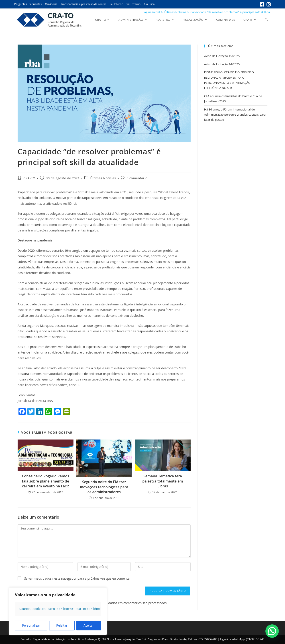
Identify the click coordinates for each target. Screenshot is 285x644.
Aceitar (89, 625)
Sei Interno (116, 4)
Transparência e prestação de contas (83, 4)
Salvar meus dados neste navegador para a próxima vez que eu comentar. (78, 578)
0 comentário (137, 178)
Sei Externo (133, 4)
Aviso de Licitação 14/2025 (222, 64)
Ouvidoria (51, 4)
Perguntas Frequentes (28, 4)
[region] (58, 611)
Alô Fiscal (150, 4)
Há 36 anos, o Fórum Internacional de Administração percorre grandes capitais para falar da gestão (235, 115)
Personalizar (31, 625)
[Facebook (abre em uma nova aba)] (262, 4)
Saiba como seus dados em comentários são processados (125, 603)
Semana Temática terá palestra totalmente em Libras (163, 481)
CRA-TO (30, 178)
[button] (272, 631)
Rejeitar (62, 625)
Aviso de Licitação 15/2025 (222, 56)
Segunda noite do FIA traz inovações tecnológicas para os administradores (104, 487)
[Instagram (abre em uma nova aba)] (268, 4)
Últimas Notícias (103, 178)
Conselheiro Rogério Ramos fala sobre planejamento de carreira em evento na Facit (45, 481)
